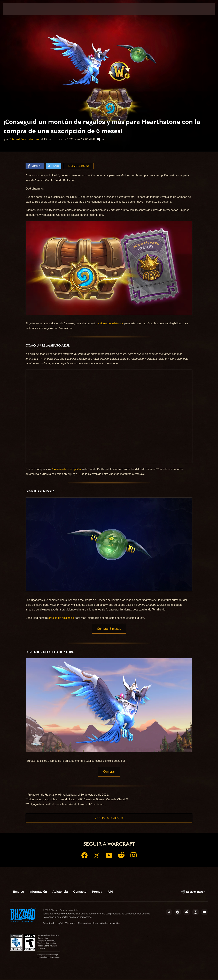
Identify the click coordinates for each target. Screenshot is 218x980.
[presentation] (13, 9)
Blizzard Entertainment (25, 139)
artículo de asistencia (111, 323)
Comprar (109, 772)
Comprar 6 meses (109, 629)
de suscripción (66, 469)
